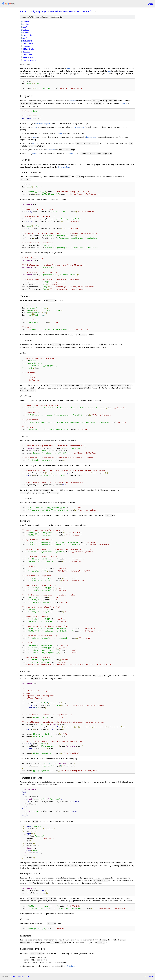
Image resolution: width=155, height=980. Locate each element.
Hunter (59, 133)
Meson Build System (43, 123)
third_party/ (27, 41)
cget (34, 143)
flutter (24, 11)
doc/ (25, 27)
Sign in (150, 4)
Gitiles (14, 976)
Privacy (20, 976)
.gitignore (27, 46)
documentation (63, 167)
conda (35, 153)
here (124, 103)
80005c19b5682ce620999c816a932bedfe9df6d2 (71, 11)
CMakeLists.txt (29, 49)
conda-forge (72, 153)
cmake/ (26, 24)
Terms (27, 976)
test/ (25, 38)
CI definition (71, 966)
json (109, 71)
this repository (78, 127)
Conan (35, 127)
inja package (91, 137)
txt (145, 976)
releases (73, 101)
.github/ (26, 21)
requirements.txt (29, 60)
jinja (68, 68)
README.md (28, 57)
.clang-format (28, 43)
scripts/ (26, 32)
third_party (35, 11)
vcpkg (35, 137)
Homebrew (51, 150)
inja (44, 11)
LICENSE (26, 52)
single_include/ (29, 35)
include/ (26, 30)
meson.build (28, 54)
